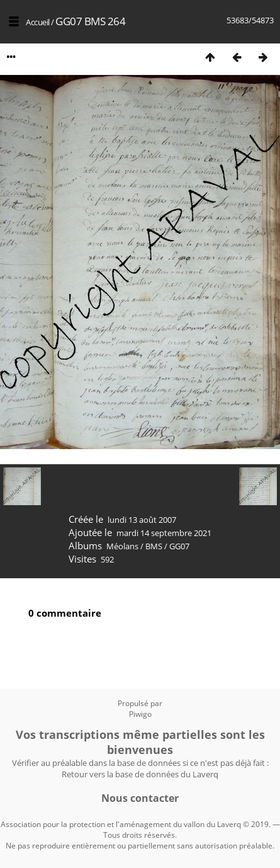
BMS (154, 546)
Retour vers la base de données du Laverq (140, 774)
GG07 (179, 546)
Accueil (38, 22)
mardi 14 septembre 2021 (164, 533)
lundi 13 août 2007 (142, 520)
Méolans (122, 546)
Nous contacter (140, 798)
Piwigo (140, 714)
